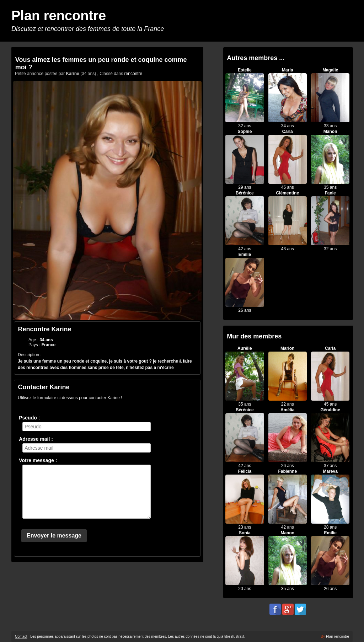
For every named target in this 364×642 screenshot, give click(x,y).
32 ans (245, 126)
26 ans (245, 310)
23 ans (245, 527)
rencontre (133, 74)
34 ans (288, 126)
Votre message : (38, 460)
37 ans (330, 466)
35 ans (330, 187)
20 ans (245, 589)
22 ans (288, 404)
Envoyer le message (54, 536)
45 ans (288, 187)
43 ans (288, 249)
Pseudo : (29, 418)
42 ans (245, 249)
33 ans (330, 126)
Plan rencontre (59, 16)
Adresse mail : (36, 439)
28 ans (330, 527)
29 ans (245, 187)
